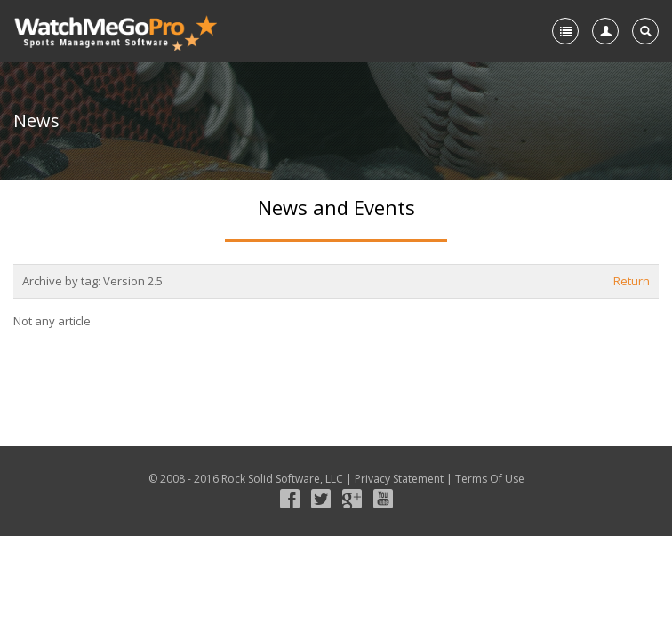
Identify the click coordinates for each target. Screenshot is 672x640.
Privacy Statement (399, 479)
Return (632, 281)
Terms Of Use (490, 479)
